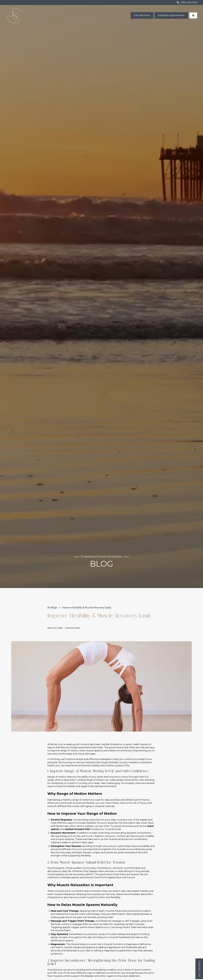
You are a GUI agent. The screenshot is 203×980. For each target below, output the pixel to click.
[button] (193, 15)
